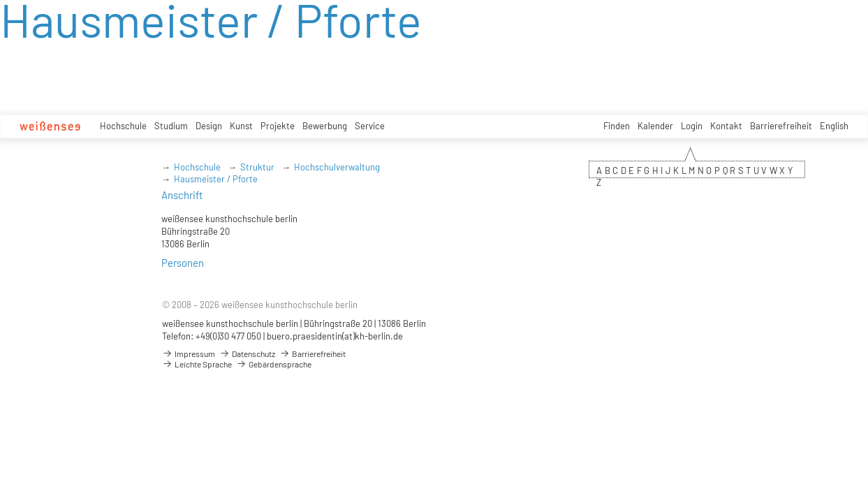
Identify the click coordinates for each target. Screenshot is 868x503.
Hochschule (123, 126)
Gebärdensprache (274, 364)
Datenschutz (247, 353)
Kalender (655, 126)
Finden (617, 126)
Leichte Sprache (197, 364)
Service (370, 126)
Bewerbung (325, 126)
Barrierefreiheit (781, 126)
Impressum (189, 353)
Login (692, 126)
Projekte (278, 126)
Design (209, 126)
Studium (171, 126)
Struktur (257, 167)
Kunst (241, 126)
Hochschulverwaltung (337, 167)
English (834, 126)
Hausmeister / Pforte (216, 179)
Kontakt (726, 126)
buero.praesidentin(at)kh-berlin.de (335, 336)
